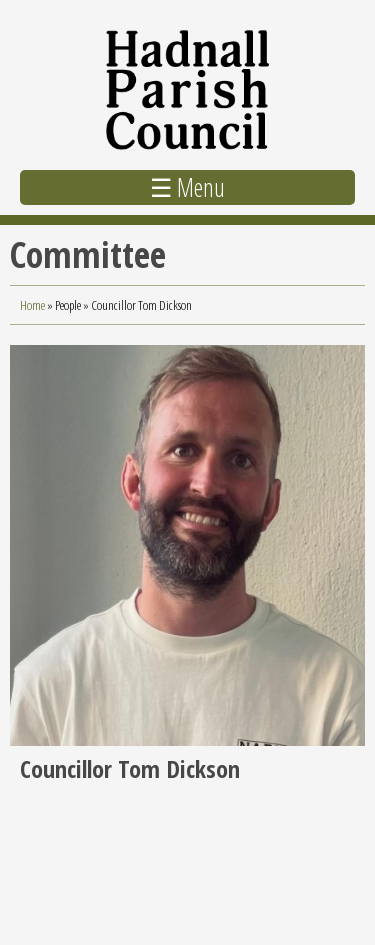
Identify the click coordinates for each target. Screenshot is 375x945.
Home (32, 305)
